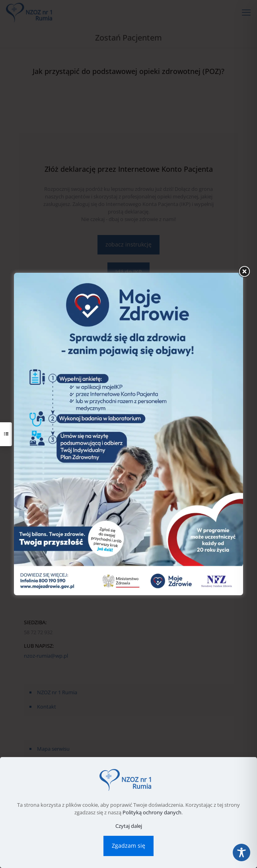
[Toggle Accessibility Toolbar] (241, 852)
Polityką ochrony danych (152, 812)
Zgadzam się (128, 846)
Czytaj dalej (129, 826)
